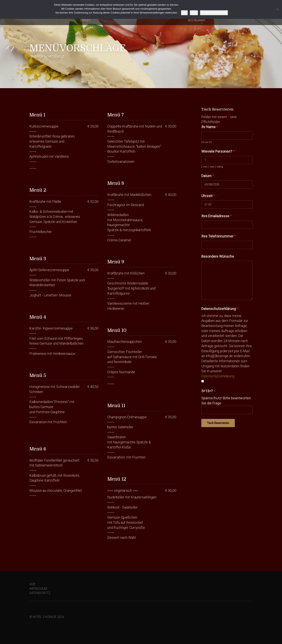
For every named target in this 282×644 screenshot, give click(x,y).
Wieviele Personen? (218, 151)
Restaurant (197, 20)
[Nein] (277, 9)
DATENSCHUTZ (40, 593)
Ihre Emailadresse (216, 216)
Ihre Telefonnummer (219, 236)
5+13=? (208, 391)
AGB (32, 584)
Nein (194, 13)
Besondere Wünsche (218, 256)
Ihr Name (210, 127)
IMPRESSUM (38, 589)
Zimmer (85, 20)
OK (184, 13)
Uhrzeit (208, 196)
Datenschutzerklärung (220, 309)
